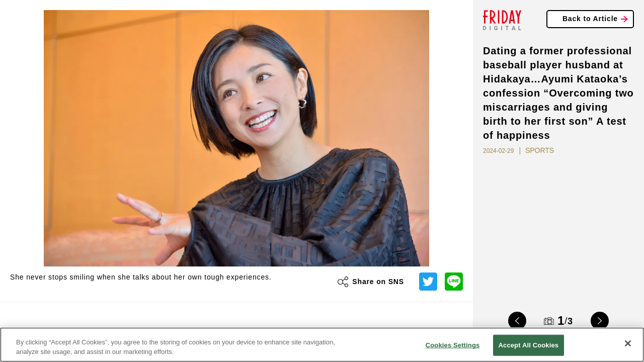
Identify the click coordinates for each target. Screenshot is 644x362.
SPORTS (540, 150)
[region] (322, 345)
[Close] (628, 343)
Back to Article (590, 19)
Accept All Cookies (529, 345)
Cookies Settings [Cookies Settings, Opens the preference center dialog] (453, 345)
